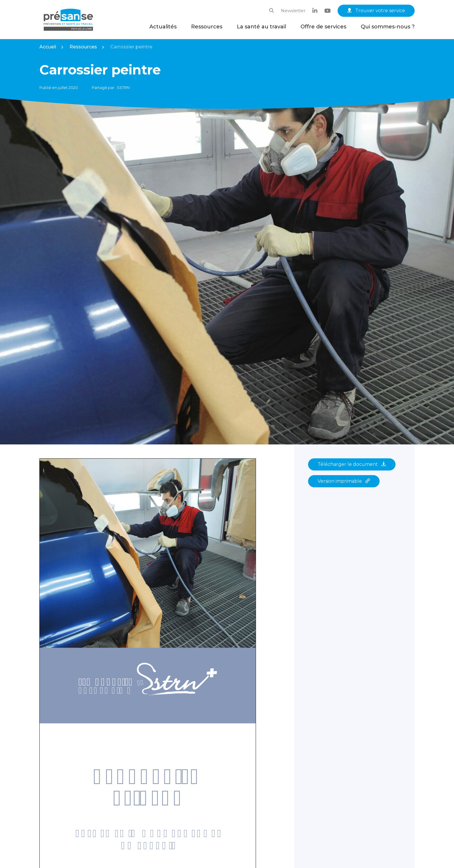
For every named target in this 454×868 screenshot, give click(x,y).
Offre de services (323, 27)
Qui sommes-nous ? (388, 27)
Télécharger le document (352, 464)
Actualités (163, 27)
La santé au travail (261, 27)
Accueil (48, 47)
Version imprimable (344, 481)
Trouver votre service (376, 11)
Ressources (207, 27)
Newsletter (293, 11)
